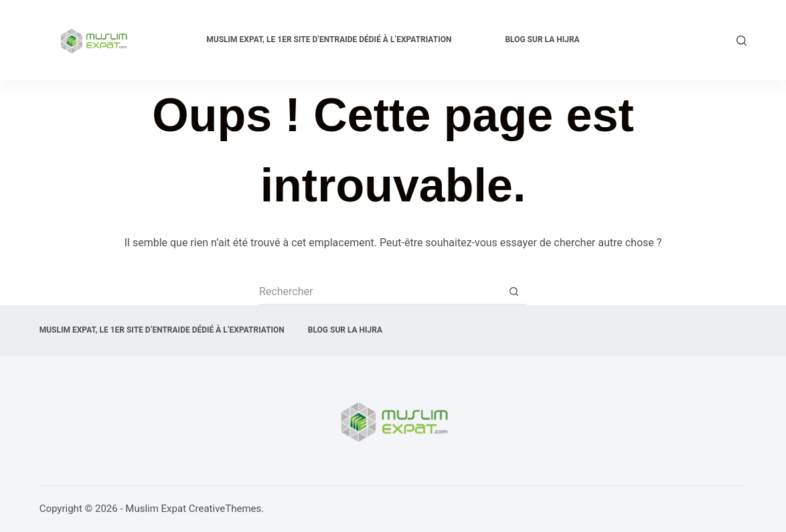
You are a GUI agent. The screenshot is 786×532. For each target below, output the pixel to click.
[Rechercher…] (380, 292)
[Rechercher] (741, 40)
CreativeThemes (225, 509)
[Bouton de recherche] (514, 292)
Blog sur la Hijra (542, 39)
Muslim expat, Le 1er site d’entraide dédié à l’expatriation (329, 39)
